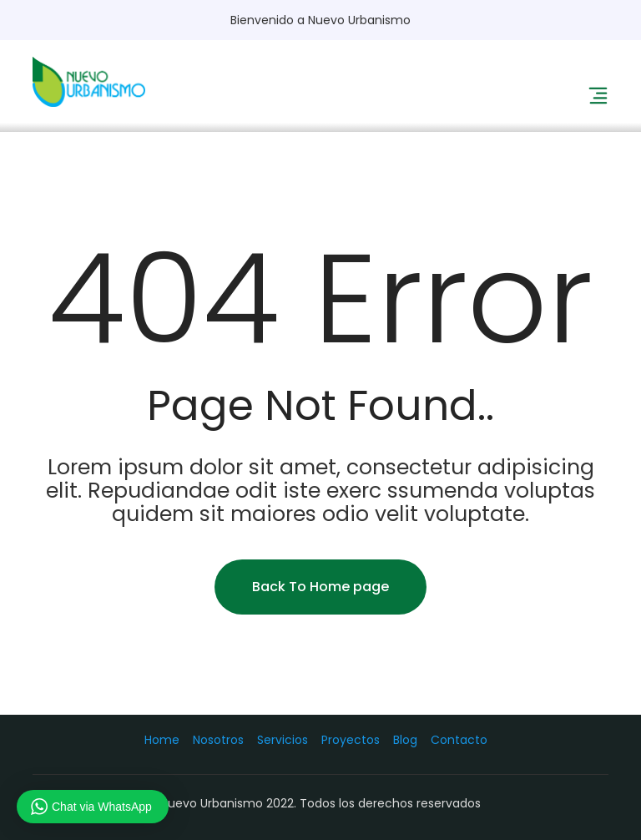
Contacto (459, 740)
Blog (405, 740)
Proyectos (351, 740)
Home (162, 740)
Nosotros (218, 740)
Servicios (283, 740)
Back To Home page (320, 587)
